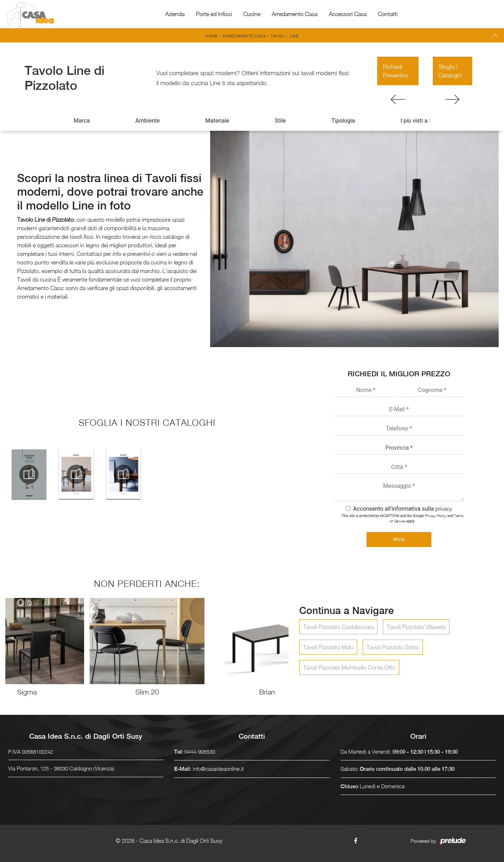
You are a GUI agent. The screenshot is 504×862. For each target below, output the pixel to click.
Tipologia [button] (343, 121)
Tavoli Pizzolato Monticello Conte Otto (349, 667)
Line (294, 36)
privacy (444, 509)
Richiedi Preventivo (396, 71)
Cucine (252, 14)
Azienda (175, 14)
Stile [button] (280, 121)
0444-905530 (200, 752)
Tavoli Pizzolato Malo (328, 647)
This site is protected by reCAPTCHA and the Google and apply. (403, 518)
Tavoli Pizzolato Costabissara (338, 627)
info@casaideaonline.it (218, 769)
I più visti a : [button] (415, 121)
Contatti (388, 14)
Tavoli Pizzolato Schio (393, 647)
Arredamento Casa (295, 14)
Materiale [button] (217, 121)
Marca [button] (82, 121)
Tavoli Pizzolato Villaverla (416, 627)
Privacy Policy (436, 516)
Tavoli (278, 36)
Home (212, 36)
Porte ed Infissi (214, 14)
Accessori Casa (348, 14)
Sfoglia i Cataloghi (450, 71)
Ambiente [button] (147, 121)
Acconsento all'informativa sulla (402, 509)
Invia (399, 539)
